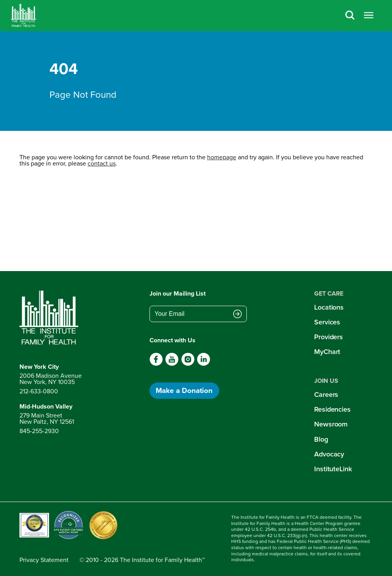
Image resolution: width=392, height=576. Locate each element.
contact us (102, 163)
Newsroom (331, 424)
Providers (329, 337)
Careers (326, 395)
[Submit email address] (237, 315)
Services (327, 322)
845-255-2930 (39, 431)
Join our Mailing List (178, 293)
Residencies (332, 409)
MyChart (327, 352)
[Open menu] (369, 16)
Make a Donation (184, 390)
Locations (329, 307)
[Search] (350, 16)
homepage (222, 157)
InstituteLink (333, 469)
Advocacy (329, 454)
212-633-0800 (39, 391)
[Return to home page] (51, 318)
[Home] (24, 16)
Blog (321, 439)
